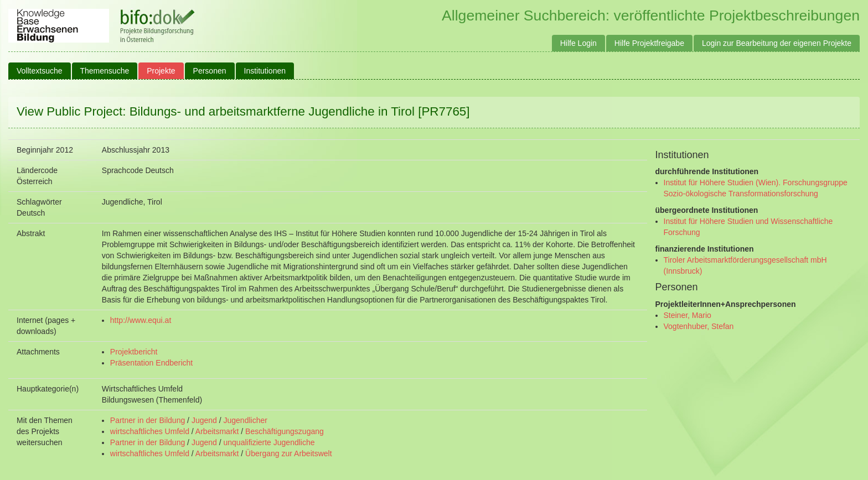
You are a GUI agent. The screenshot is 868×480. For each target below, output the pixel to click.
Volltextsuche (40, 71)
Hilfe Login (578, 43)
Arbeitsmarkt (217, 431)
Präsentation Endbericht (151, 363)
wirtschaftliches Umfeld (150, 431)
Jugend (204, 420)
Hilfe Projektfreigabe (649, 43)
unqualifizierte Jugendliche (269, 442)
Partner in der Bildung (148, 420)
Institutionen (265, 71)
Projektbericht (134, 352)
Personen (210, 71)
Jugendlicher (246, 420)
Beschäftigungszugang (285, 431)
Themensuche (105, 71)
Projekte (161, 71)
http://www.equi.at (141, 320)
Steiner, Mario (688, 315)
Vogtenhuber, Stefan (699, 326)
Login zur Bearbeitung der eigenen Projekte (777, 43)
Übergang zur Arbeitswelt (288, 453)
